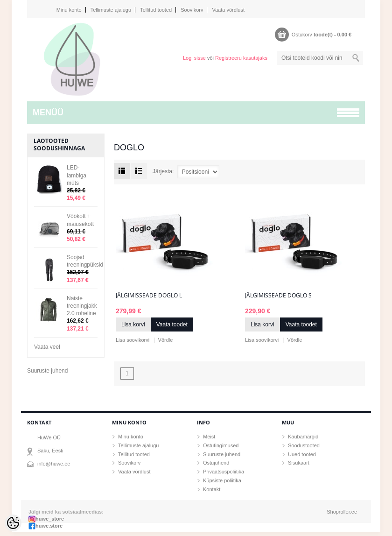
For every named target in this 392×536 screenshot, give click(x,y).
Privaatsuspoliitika (224, 472)
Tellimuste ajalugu (111, 10)
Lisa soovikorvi (133, 340)
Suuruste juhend (47, 371)
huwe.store (49, 526)
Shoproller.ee (342, 512)
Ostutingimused (221, 445)
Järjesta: (163, 171)
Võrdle (166, 340)
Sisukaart (299, 463)
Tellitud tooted (156, 10)
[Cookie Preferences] (13, 523)
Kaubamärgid (303, 437)
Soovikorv (192, 10)
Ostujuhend (216, 463)
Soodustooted (304, 445)
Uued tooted (302, 454)
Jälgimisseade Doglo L (149, 296)
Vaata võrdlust (228, 10)
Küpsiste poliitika (222, 480)
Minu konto (69, 10)
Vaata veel (47, 347)
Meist (209, 437)
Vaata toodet (172, 324)
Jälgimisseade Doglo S (278, 296)
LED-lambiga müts (77, 175)
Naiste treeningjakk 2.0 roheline (82, 306)
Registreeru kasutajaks (241, 58)
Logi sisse (194, 58)
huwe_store (50, 519)
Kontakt (212, 489)
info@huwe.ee (54, 464)
